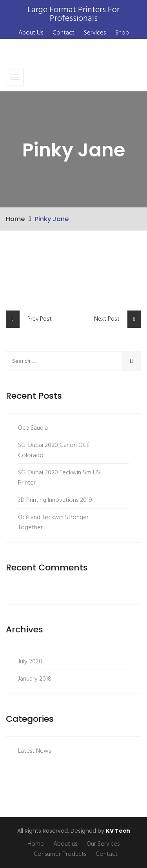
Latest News (34, 751)
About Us (31, 33)
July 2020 (30, 662)
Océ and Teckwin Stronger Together (53, 523)
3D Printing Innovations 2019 (55, 500)
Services (95, 33)
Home (15, 219)
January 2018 (35, 679)
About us (65, 844)
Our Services (103, 844)
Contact (64, 33)
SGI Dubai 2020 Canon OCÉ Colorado (54, 450)
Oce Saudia (33, 428)
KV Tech (118, 831)
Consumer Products (60, 854)
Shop (122, 33)
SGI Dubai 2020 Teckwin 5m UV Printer (59, 478)
